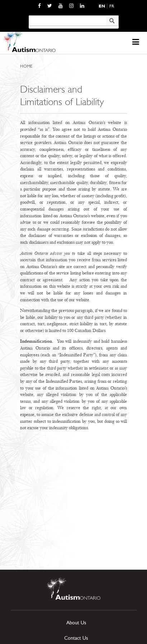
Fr (112, 6)
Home (26, 66)
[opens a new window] (39, 6)
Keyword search (29, 15)
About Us (76, 623)
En (102, 6)
